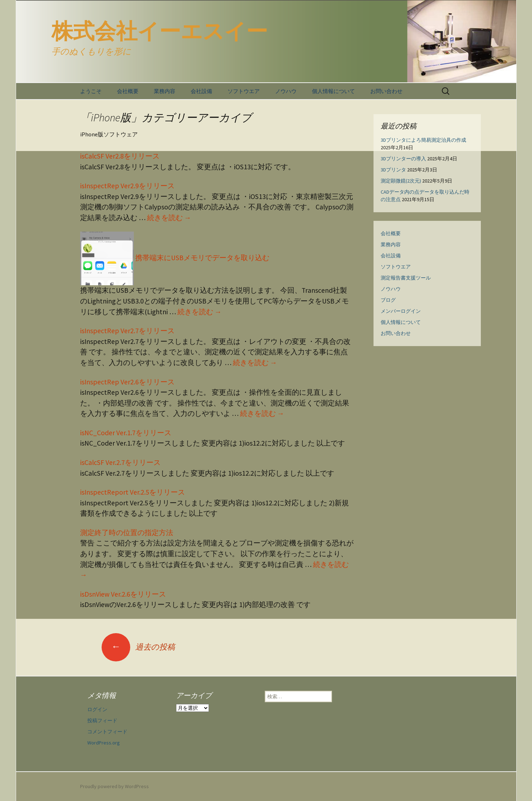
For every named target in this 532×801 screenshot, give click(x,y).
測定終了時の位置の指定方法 (127, 533)
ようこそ (91, 91)
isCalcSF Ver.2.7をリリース (120, 462)
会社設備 (201, 91)
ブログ (388, 300)
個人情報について (333, 91)
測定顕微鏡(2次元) (401, 181)
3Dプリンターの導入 (403, 159)
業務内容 (165, 91)
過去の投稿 (138, 647)
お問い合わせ (386, 91)
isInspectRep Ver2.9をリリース (127, 186)
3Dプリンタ (393, 170)
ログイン (97, 709)
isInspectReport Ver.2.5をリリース (133, 492)
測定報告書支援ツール (406, 278)
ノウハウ (286, 91)
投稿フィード (102, 720)
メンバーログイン (401, 311)
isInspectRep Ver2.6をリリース (127, 382)
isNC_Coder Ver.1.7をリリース (126, 433)
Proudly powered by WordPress (114, 786)
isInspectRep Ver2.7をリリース (127, 331)
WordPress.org (104, 743)
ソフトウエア (244, 91)
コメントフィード (107, 732)
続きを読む (169, 218)
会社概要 (128, 91)
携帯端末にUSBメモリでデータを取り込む (175, 258)
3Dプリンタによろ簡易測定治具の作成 (423, 140)
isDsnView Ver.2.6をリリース (123, 594)
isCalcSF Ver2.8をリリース (120, 156)
